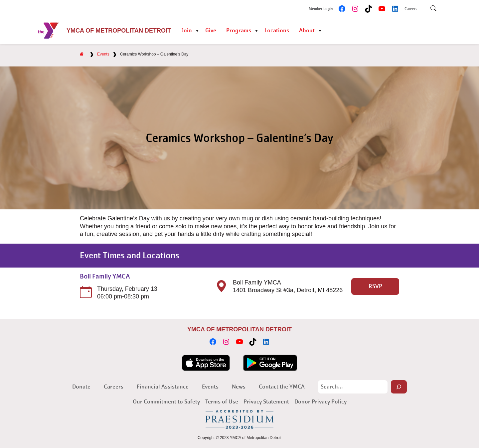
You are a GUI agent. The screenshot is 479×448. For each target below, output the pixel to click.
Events (103, 54)
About (307, 30)
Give (211, 30)
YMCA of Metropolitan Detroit (119, 31)
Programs (239, 30)
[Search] (399, 387)
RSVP (375, 286)
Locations (277, 30)
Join (187, 30)
